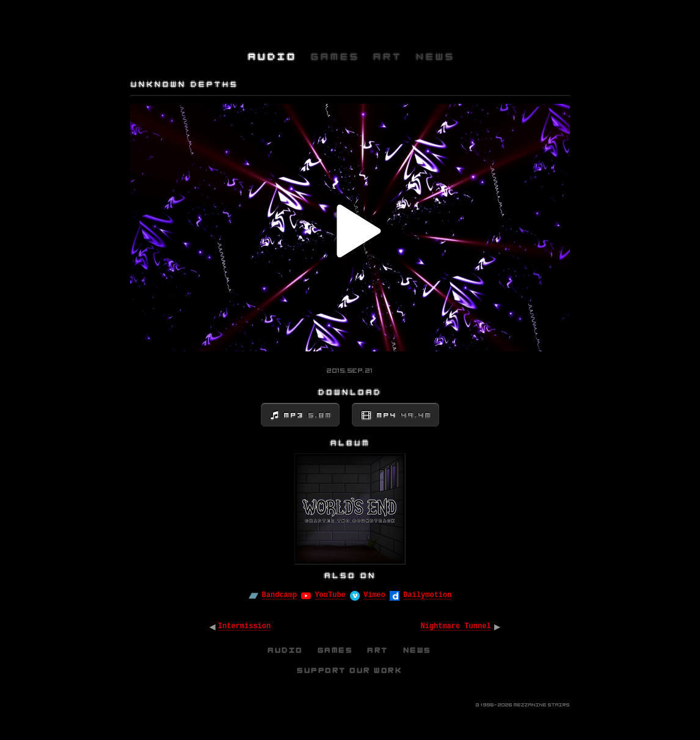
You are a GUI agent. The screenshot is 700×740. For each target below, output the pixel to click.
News (418, 650)
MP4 (404, 416)
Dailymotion (427, 595)
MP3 (308, 416)
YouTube (330, 595)
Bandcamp (280, 595)
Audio (286, 650)
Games (336, 650)
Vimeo (374, 595)
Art (378, 650)
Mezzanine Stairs (542, 705)
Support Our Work (350, 670)
